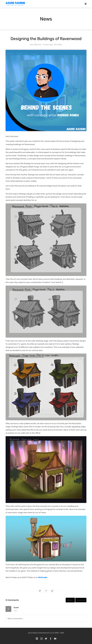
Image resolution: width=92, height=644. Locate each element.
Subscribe (81, 600)
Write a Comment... (16, 619)
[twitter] (46, 639)
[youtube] (55, 639)
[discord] (37, 639)
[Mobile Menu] (85, 4)
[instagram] (41, 639)
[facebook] (51, 639)
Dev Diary (58, 45)
